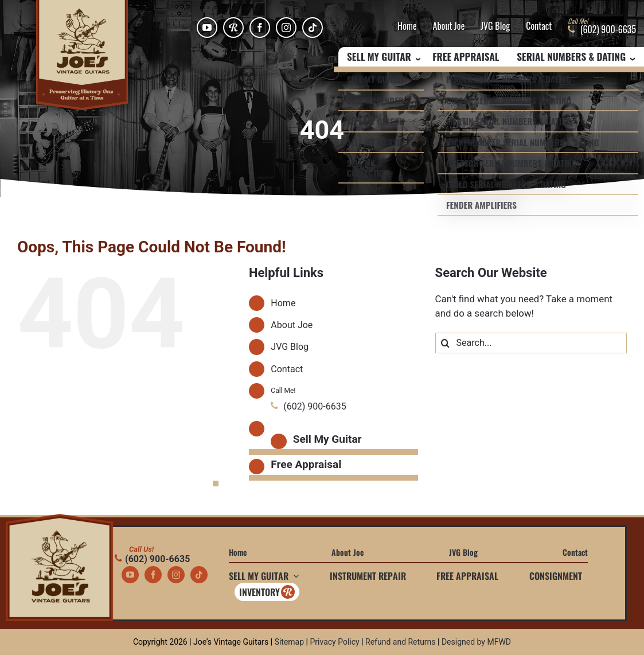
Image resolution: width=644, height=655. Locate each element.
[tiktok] (313, 28)
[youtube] (207, 28)
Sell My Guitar (327, 439)
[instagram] (286, 28)
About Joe (449, 26)
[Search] (446, 343)
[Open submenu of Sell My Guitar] (294, 576)
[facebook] (260, 28)
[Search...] (531, 343)
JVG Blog (495, 26)
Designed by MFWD (476, 642)
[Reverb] (233, 28)
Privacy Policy (334, 642)
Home (407, 26)
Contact (539, 26)
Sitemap (289, 642)
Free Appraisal (466, 57)
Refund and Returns (401, 642)
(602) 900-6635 (152, 559)
